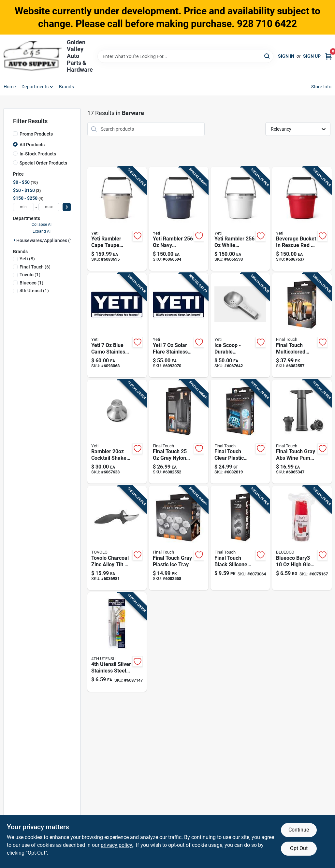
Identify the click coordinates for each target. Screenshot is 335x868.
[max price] (49, 207)
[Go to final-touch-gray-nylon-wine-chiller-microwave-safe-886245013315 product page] (179, 432)
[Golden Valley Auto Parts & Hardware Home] (33, 56)
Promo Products (36, 134)
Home (10, 87)
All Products (32, 145)
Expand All (42, 231)
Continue (299, 830)
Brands (66, 87)
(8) (27, 259)
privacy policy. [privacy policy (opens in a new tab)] (117, 845)
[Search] (267, 56)
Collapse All (42, 224)
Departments (35, 87)
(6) (35, 267)
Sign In (286, 56)
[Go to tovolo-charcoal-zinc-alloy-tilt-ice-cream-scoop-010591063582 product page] (117, 538)
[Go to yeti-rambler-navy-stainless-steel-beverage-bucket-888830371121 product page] (179, 219)
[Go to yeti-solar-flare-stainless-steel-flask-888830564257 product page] (179, 325)
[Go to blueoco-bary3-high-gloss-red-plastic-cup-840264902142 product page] (302, 538)
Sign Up (312, 56)
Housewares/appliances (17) (46, 240)
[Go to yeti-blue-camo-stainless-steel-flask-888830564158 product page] (117, 325)
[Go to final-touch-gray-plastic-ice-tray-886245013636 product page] (179, 538)
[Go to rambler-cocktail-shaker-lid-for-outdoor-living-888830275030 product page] (117, 432)
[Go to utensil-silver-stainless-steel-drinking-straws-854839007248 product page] (117, 642)
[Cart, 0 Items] (328, 56)
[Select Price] (67, 207)
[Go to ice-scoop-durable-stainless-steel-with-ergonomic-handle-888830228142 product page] (240, 325)
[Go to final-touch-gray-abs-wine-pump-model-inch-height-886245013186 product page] (302, 432)
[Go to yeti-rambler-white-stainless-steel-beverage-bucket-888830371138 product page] (240, 219)
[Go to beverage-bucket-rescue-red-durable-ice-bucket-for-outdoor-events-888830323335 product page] (302, 219)
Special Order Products (43, 163)
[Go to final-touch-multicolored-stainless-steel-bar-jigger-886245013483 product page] (302, 325)
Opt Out (299, 848)
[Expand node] (15, 240)
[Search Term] (185, 56)
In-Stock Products (38, 154)
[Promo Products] (15, 134)
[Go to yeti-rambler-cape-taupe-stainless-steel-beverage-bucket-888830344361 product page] (117, 219)
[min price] (23, 207)
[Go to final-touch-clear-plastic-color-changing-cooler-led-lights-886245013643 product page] (240, 432)
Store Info (321, 87)
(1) (30, 275)
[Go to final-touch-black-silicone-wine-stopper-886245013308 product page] (240, 538)
